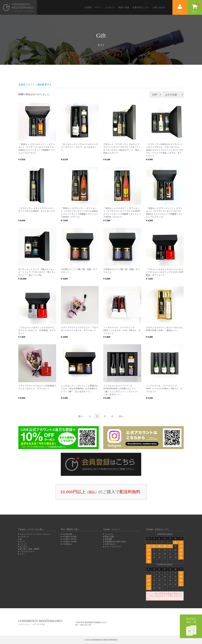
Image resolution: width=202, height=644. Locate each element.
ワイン (22, 554)
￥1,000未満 (67, 534)
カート (195, 8)
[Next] (121, 417)
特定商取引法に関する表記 (115, 542)
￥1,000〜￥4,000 (70, 537)
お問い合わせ (159, 7)
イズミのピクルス (27, 551)
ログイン (180, 8)
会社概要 (108, 539)
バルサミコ (24, 537)
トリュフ (23, 544)
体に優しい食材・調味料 (30, 549)
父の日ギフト (44, 85)
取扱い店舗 (124, 7)
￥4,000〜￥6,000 (70, 539)
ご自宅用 (87, 7)
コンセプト (110, 7)
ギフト (98, 7)
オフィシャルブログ (113, 547)
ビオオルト (24, 547)
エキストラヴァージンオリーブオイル (35, 534)
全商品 (22, 85)
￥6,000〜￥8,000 (70, 542)
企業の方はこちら (141, 7)
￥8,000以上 (67, 544)
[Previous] (81, 417)
